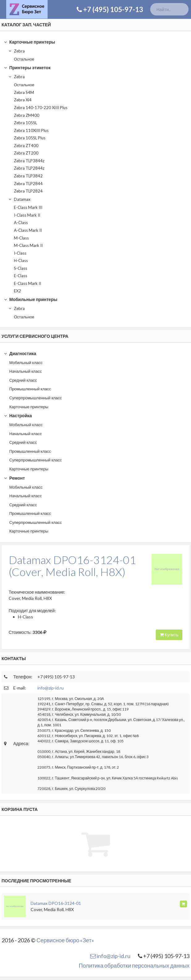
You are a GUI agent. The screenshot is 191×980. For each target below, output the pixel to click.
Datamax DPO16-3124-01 (56, 903)
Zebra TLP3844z (29, 161)
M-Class (21, 238)
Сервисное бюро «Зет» (65, 940)
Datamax (19, 199)
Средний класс (23, 380)
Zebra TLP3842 (28, 176)
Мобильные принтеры (30, 299)
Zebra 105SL (25, 123)
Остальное (24, 59)
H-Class (21, 261)
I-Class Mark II (27, 215)
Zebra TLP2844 (28, 184)
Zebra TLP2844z (29, 168)
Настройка (18, 416)
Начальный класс (25, 371)
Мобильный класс (26, 363)
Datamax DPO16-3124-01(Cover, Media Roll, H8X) (72, 566)
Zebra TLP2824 (28, 191)
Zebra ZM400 (27, 115)
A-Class (21, 223)
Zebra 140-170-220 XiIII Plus (41, 108)
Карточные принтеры (29, 42)
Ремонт (14, 478)
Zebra (16, 51)
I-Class (20, 253)
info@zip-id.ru (51, 688)
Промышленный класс (30, 389)
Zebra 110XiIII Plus (31, 130)
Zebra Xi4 (23, 100)
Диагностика (20, 353)
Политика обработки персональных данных (134, 965)
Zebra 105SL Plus (30, 138)
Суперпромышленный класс (36, 398)
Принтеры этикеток (27, 68)
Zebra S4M (24, 92)
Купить (169, 635)
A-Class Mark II (28, 230)
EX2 (17, 291)
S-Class (21, 268)
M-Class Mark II (28, 245)
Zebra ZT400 (26, 146)
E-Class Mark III (28, 207)
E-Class (21, 276)
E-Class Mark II (28, 283)
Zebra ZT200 (26, 153)
